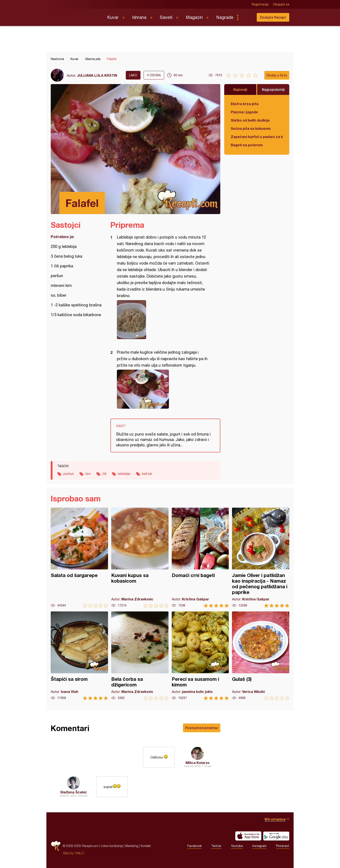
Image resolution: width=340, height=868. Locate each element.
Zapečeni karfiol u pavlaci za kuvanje (257, 137)
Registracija (260, 4)
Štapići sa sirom (79, 656)
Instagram (259, 846)
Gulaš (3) (261, 656)
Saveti (166, 17)
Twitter (216, 846)
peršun (69, 474)
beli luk (147, 474)
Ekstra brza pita (245, 104)
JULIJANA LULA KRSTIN (97, 75)
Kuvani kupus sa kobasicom (140, 558)
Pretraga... (246, 17)
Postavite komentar (202, 728)
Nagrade (225, 17)
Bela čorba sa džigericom (140, 656)
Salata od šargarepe (79, 558)
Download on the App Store (248, 836)
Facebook (195, 846)
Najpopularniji (273, 89)
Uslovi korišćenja (112, 846)
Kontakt (146, 846)
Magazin (194, 17)
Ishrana (139, 17)
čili (104, 474)
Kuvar (113, 17)
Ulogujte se (281, 4)
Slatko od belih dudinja (250, 120)
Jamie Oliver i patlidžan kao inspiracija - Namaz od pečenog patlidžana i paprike (261, 558)
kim (88, 474)
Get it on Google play (276, 836)
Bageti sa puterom (247, 145)
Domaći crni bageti (200, 558)
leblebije (124, 474)
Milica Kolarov (198, 763)
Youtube (237, 846)
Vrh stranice (275, 819)
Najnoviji (240, 89)
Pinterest (283, 846)
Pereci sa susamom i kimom (200, 656)
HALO (79, 853)
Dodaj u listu (277, 75)
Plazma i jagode (244, 112)
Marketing (132, 846)
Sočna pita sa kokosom (251, 128)
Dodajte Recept (273, 17)
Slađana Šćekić (74, 792)
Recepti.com (76, 16)
